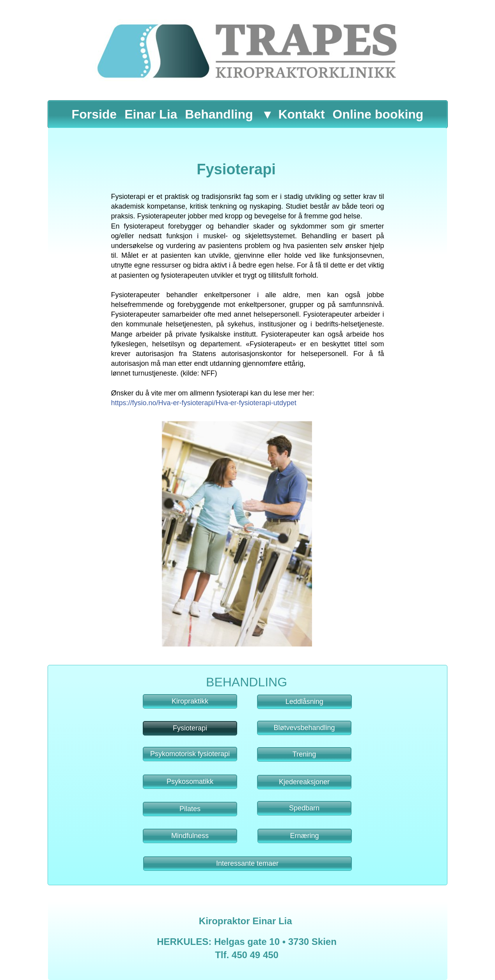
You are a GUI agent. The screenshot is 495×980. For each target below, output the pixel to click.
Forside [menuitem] (94, 114)
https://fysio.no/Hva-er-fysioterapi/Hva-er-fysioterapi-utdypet (204, 403)
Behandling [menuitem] (219, 114)
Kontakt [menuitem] (301, 114)
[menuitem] (266, 114)
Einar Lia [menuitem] (151, 114)
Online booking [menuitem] (378, 114)
